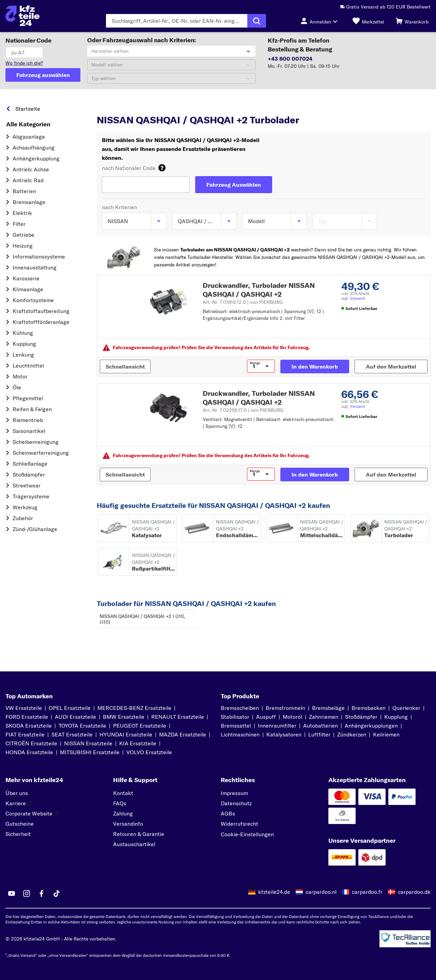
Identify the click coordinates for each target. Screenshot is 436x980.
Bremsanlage (29, 202)
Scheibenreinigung (36, 442)
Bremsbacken (369, 708)
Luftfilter (319, 734)
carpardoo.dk (414, 892)
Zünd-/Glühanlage (35, 529)
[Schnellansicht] (125, 367)
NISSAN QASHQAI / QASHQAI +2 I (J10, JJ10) (142, 619)
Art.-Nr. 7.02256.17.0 (243, 410)
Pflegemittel (28, 398)
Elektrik (22, 213)
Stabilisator (235, 717)
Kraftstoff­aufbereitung (41, 311)
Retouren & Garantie (139, 834)
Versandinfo (128, 824)
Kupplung (24, 344)
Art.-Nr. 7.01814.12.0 (243, 302)
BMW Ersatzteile (124, 717)
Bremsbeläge (328, 708)
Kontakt (123, 793)
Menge (255, 363)
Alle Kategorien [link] (28, 124)
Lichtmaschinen (240, 734)
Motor (20, 376)
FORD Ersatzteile (27, 717)
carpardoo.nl (321, 892)
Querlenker (406, 708)
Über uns (17, 793)
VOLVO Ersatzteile (149, 752)
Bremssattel (236, 726)
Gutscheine (20, 824)
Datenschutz (236, 803)
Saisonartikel (29, 431)
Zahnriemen (324, 717)
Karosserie (26, 278)
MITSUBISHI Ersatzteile (90, 752)
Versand (357, 298)
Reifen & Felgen (32, 409)
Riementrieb (28, 420)
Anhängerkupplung (36, 158)
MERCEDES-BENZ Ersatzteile (134, 708)
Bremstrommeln (285, 708)
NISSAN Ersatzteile (88, 743)
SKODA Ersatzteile (29, 726)
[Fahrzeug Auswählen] (234, 185)
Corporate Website (32, 813)
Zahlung (123, 813)
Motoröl (292, 717)
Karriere (18, 803)
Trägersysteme (31, 496)
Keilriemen (386, 734)
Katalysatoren (284, 734)
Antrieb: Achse (31, 169)
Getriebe (24, 235)
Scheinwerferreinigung (41, 453)
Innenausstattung (35, 267)
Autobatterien (321, 726)
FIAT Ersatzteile (25, 734)
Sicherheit (18, 834)
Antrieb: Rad (28, 180)
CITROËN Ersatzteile (31, 743)
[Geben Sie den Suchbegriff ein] (177, 21)
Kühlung (23, 333)
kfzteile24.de (274, 892)
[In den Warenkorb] (315, 367)
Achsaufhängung (34, 147)
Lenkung (23, 355)
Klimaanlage (28, 289)
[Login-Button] (321, 21)
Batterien (24, 191)
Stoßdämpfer (29, 475)
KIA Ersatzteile (138, 743)
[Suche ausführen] (257, 21)
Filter (19, 224)
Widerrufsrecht (239, 824)
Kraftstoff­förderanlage (41, 322)
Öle (17, 387)
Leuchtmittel (28, 365)
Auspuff (266, 717)
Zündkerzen (352, 734)
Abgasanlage (29, 137)
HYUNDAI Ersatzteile (126, 734)
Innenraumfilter (277, 726)
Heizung (23, 246)
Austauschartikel (134, 844)
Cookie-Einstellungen (247, 834)
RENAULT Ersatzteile (178, 717)
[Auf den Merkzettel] (391, 367)
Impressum (234, 793)
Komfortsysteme (33, 300)
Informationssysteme (39, 256)
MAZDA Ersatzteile (183, 734)
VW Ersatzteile (24, 708)
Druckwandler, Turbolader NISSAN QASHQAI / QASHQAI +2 (259, 290)
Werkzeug (25, 507)
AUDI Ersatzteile (75, 717)
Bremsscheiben (240, 708)
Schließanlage (30, 464)
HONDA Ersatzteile (29, 752)
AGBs (228, 813)
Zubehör (23, 518)
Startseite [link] (28, 109)
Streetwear (27, 485)
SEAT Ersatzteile (72, 734)
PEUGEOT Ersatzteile (140, 726)
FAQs (120, 803)
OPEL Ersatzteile (70, 708)
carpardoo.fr (367, 892)
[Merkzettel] (368, 21)
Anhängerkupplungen (371, 726)
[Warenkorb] (412, 21)
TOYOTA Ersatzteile (82, 726)
